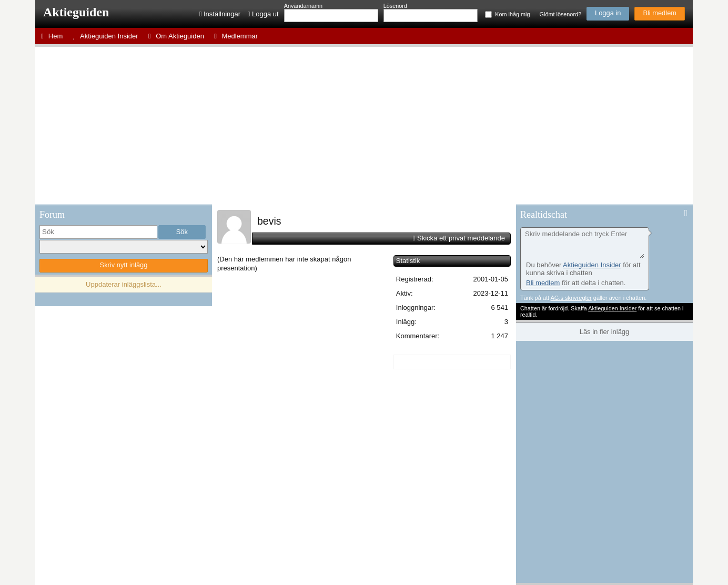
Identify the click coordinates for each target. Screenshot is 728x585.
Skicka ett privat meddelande (461, 238)
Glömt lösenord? (560, 14)
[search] (98, 232)
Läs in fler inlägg (605, 332)
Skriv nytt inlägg (124, 265)
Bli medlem (660, 13)
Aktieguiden (76, 12)
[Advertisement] (364, 126)
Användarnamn (303, 6)
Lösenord (395, 6)
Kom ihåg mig (512, 14)
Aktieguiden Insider (592, 265)
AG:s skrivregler (571, 298)
